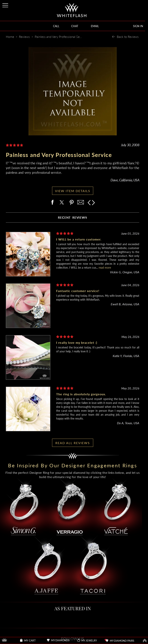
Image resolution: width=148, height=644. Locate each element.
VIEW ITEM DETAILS (73, 191)
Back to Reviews (128, 37)
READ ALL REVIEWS (73, 443)
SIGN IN (138, 26)
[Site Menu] (6, 5)
